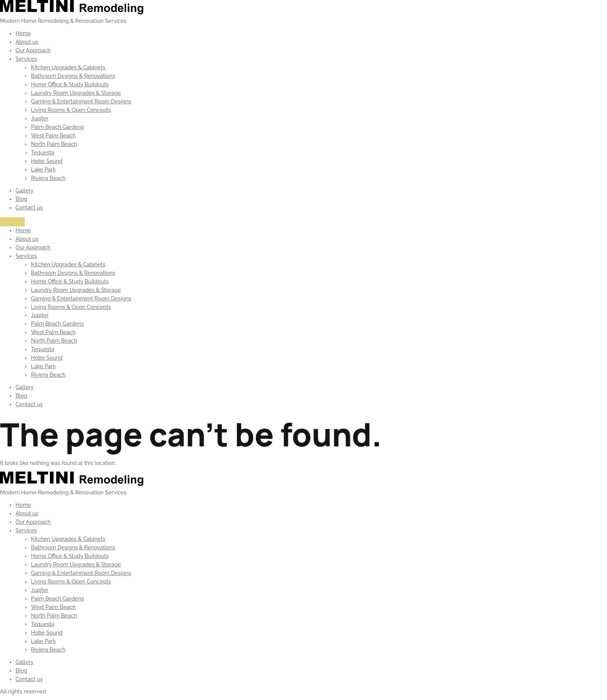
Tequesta (43, 153)
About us (27, 42)
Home (23, 33)
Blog (21, 199)
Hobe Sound (47, 161)
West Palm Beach (53, 136)
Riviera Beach (48, 178)
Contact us (29, 208)
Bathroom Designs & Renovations (73, 76)
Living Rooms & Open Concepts (71, 110)
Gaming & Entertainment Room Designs (81, 101)
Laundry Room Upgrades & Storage (76, 93)
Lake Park (43, 170)
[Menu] (12, 222)
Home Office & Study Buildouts (70, 84)
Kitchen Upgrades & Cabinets (68, 67)
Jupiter (40, 118)
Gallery (25, 190)
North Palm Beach (54, 144)
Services (26, 59)
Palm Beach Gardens (57, 127)
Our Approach (33, 50)
